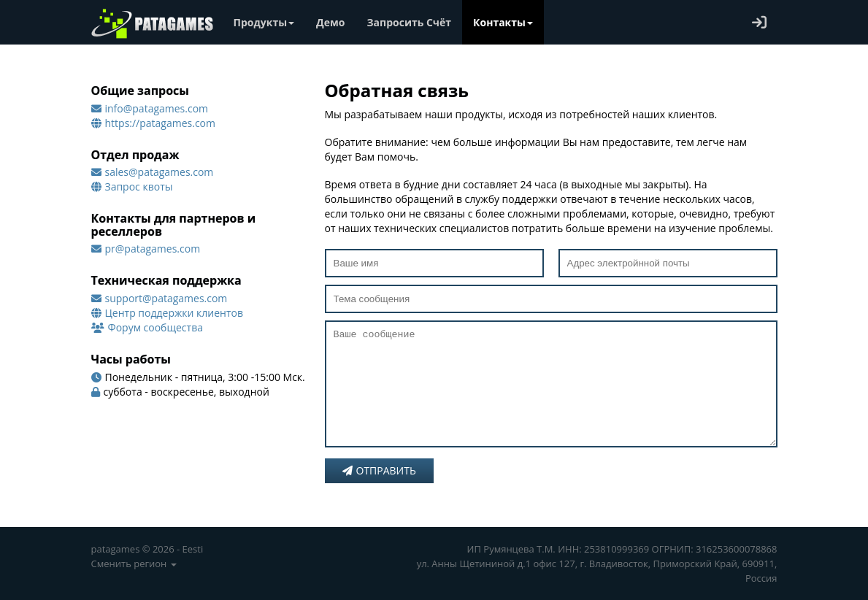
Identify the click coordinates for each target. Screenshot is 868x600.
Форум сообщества (155, 327)
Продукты (264, 22)
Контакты (503, 22)
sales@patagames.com (160, 172)
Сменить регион (134, 564)
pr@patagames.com (153, 249)
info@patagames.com (157, 108)
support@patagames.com (166, 298)
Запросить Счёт (410, 22)
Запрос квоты (139, 186)
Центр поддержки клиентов (174, 313)
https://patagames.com (161, 123)
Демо (330, 22)
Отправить (379, 492)
